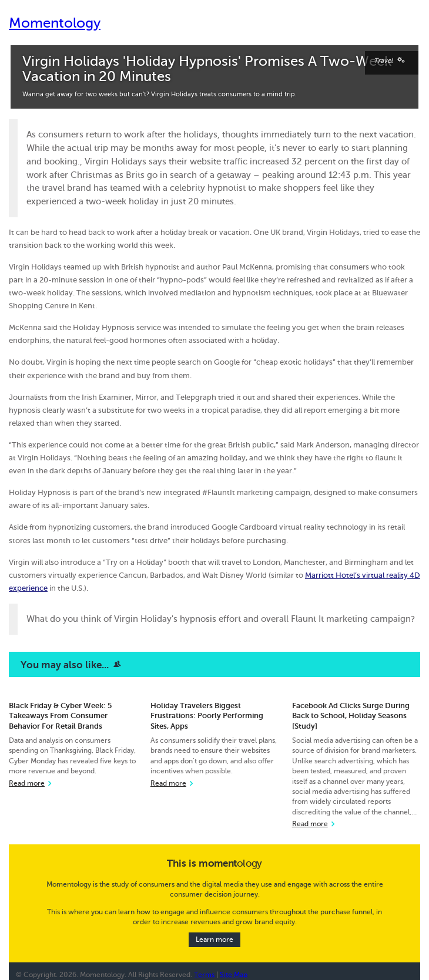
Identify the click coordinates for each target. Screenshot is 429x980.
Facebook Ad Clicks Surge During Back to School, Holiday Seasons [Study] (351, 716)
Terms (204, 975)
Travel (392, 61)
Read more (27, 784)
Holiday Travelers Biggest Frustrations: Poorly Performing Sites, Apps (207, 716)
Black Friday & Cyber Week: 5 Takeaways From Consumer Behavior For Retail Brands (60, 716)
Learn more (214, 940)
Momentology (55, 23)
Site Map (234, 975)
